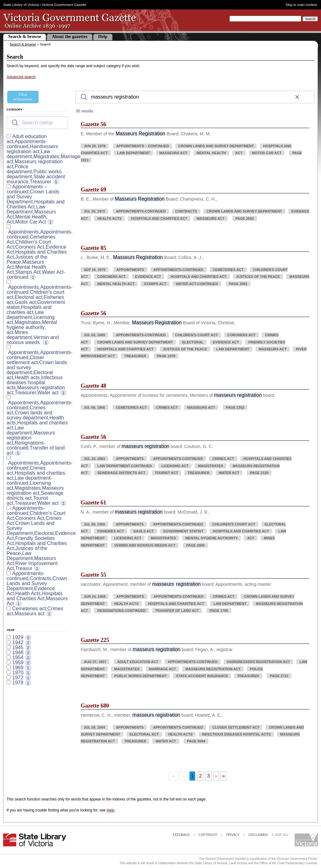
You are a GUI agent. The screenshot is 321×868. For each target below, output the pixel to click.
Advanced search (21, 77)
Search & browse (25, 36)
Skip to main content (301, 5)
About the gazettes (70, 36)
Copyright (208, 835)
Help (103, 36)
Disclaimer (258, 835)
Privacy (233, 835)
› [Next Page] (216, 776)
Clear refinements (23, 97)
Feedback (182, 835)
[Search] (195, 97)
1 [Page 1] (192, 776)
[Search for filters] (37, 123)
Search (310, 19)
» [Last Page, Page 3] (223, 776)
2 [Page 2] (200, 776)
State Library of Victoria (21, 5)
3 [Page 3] (209, 776)
